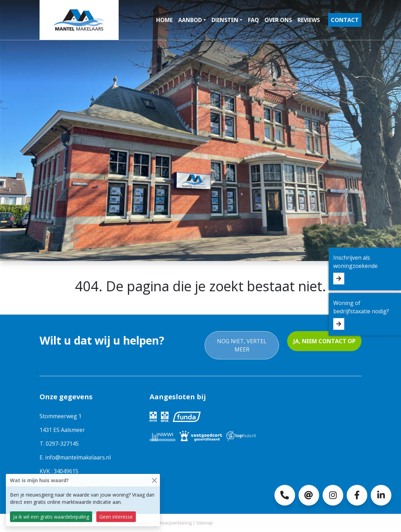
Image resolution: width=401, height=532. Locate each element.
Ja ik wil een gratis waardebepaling (51, 517)
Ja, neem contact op (324, 341)
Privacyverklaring (174, 523)
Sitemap (204, 523)
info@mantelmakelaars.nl (78, 457)
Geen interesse (116, 517)
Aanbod (190, 20)
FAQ (253, 20)
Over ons (278, 20)
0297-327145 (62, 444)
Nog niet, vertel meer (242, 345)
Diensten (225, 20)
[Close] (154, 480)
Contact (345, 20)
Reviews (309, 20)
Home (164, 20)
